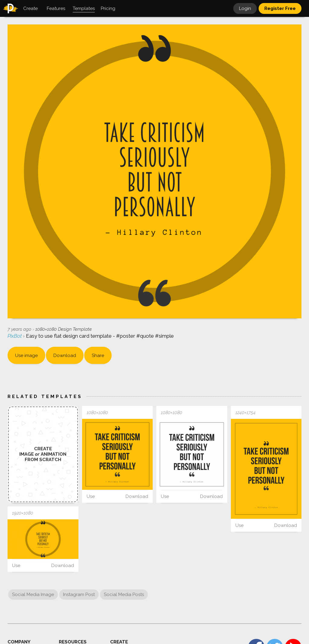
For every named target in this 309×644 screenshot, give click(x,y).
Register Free (280, 8)
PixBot (15, 336)
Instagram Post (79, 595)
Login (245, 8)
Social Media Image (33, 595)
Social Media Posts (124, 595)
